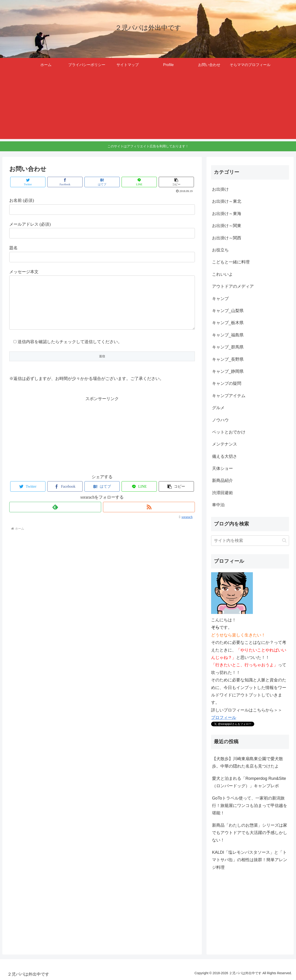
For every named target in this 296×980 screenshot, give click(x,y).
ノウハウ (220, 420)
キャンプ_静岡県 (228, 371)
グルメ (218, 408)
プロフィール (224, 718)
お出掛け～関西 (227, 238)
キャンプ (220, 299)
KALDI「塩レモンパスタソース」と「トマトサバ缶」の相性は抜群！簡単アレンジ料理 (250, 860)
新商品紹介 (222, 481)
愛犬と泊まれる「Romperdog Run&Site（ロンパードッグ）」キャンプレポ (249, 782)
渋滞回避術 (222, 493)
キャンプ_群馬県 (228, 347)
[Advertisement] (148, 107)
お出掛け (220, 189)
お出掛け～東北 (227, 201)
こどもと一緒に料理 (231, 262)
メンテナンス (225, 444)
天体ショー (222, 468)
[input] (250, 541)
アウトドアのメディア (233, 286)
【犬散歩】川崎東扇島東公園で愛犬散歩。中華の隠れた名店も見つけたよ (248, 762)
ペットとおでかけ (229, 432)
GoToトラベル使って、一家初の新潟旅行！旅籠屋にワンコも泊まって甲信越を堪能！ (250, 806)
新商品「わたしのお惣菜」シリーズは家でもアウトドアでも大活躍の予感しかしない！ (250, 833)
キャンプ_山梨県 (228, 311)
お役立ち (220, 250)
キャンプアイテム (229, 396)
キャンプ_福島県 (228, 335)
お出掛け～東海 (227, 214)
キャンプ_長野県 (228, 359)
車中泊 (218, 505)
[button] (284, 540)
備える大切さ (225, 456)
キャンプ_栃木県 (228, 323)
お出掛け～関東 (227, 226)
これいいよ (222, 274)
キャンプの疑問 (227, 383)
